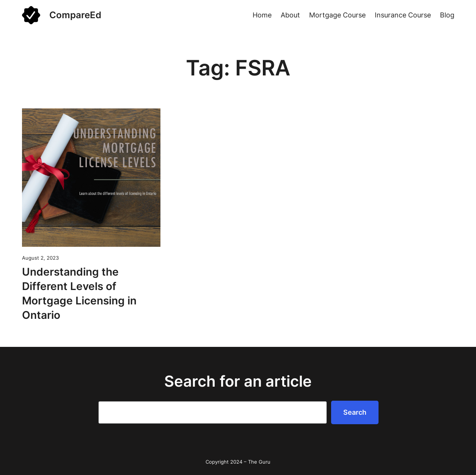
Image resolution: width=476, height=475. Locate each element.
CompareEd (75, 15)
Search (355, 412)
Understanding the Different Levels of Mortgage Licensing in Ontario (79, 293)
